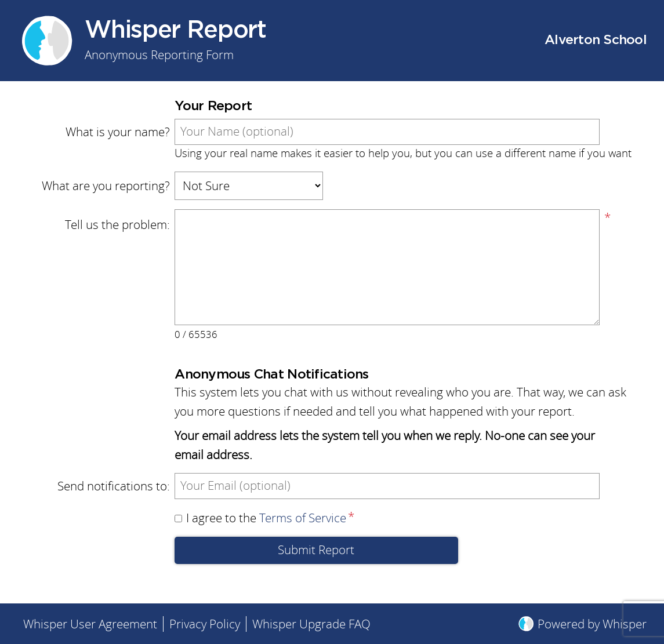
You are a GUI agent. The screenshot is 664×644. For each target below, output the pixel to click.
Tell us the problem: (117, 225)
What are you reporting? (106, 186)
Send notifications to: (114, 486)
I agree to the (260, 518)
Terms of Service (303, 518)
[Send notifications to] (387, 486)
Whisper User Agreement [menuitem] (90, 624)
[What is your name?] (387, 132)
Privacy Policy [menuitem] (205, 624)
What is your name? (118, 132)
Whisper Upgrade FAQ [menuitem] (311, 624)
